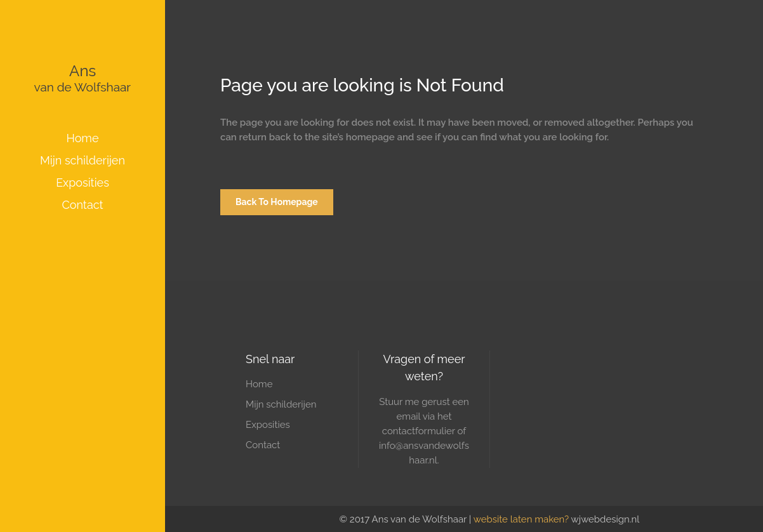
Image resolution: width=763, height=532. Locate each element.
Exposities (268, 425)
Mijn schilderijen (281, 404)
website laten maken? (521, 519)
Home (259, 384)
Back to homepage (277, 202)
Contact (263, 445)
